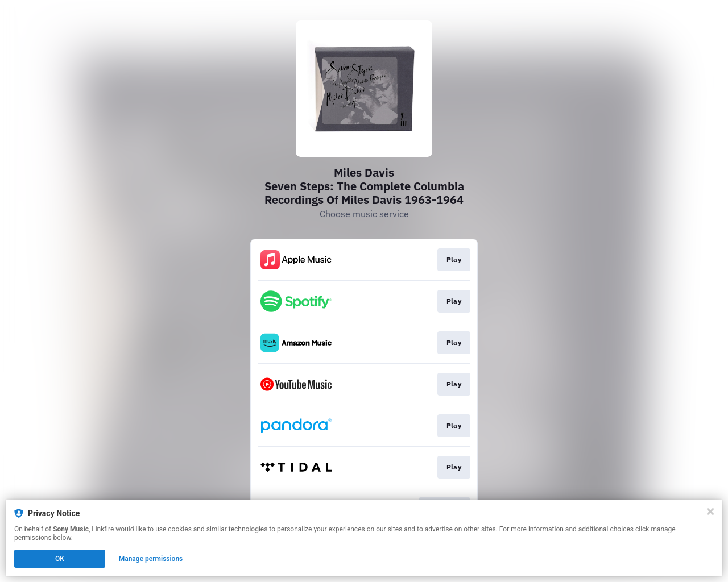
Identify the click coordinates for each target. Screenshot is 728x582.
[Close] (710, 512)
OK (60, 559)
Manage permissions (151, 559)
